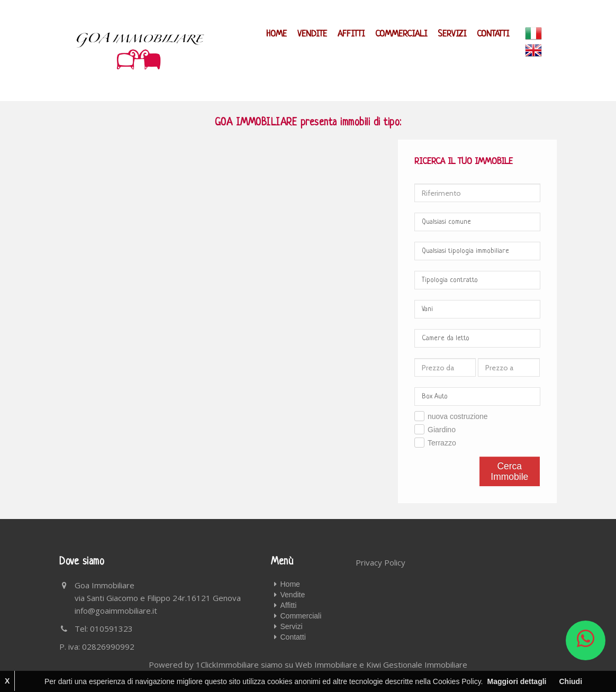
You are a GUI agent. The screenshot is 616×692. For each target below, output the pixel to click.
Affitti (351, 34)
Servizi (452, 34)
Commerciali (401, 34)
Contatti (493, 34)
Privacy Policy (381, 562)
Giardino (442, 430)
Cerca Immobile (509, 471)
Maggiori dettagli (517, 681)
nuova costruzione (458, 416)
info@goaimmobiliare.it (116, 611)
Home (277, 34)
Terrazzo (442, 443)
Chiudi (570, 681)
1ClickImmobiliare (227, 664)
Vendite (312, 34)
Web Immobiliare (326, 664)
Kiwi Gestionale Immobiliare (417, 664)
